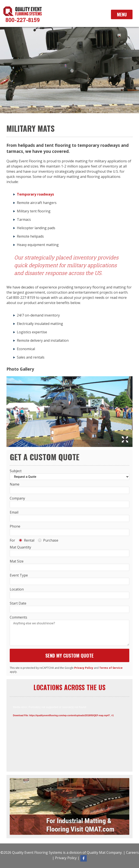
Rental (27, 540)
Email (14, 512)
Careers (132, 852)
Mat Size (17, 561)
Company (17, 498)
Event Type (19, 575)
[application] (69, 736)
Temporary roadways (35, 194)
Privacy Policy (84, 668)
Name (15, 484)
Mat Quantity (20, 547)
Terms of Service (111, 668)
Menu (122, 14)
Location (17, 589)
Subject (16, 471)
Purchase (48, 540)
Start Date (18, 603)
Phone (15, 526)
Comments (18, 617)
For (12, 540)
